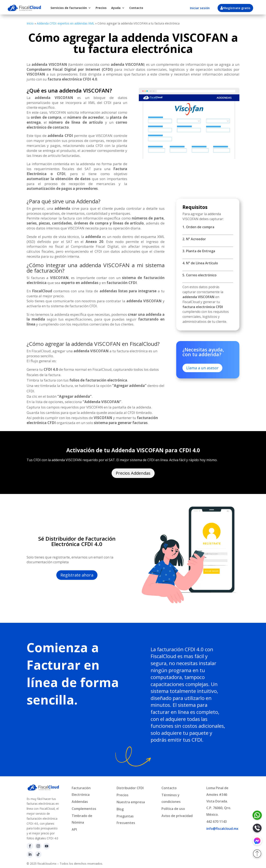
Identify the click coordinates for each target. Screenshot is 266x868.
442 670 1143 (217, 822)
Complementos (84, 809)
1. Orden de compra (198, 227)
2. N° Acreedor (194, 239)
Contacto (136, 8)
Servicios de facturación (69, 8)
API (74, 829)
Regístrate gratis (238, 8)
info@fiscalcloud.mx (222, 829)
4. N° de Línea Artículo (200, 263)
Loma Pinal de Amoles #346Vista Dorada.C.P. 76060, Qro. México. (219, 801)
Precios (101, 8)
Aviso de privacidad (177, 816)
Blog (120, 809)
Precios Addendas (133, 473)
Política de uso (173, 809)
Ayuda (116, 8)
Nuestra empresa (131, 802)
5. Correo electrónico (199, 275)
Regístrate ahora (77, 575)
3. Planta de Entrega (199, 251)
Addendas (80, 802)
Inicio (30, 23)
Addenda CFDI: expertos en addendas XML (66, 23)
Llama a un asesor (202, 368)
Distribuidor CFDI (130, 788)
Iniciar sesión (200, 8)
